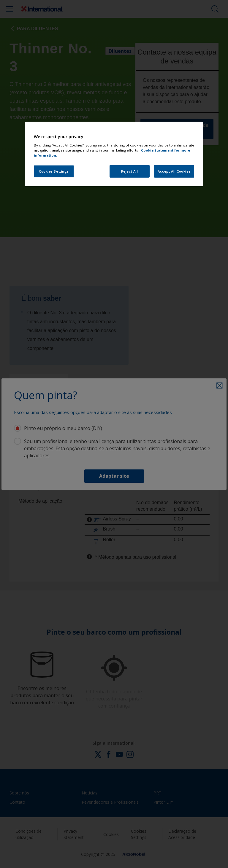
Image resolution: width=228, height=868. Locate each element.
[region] (114, 154)
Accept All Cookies (174, 171)
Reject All (130, 171)
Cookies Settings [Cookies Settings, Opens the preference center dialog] (54, 171)
